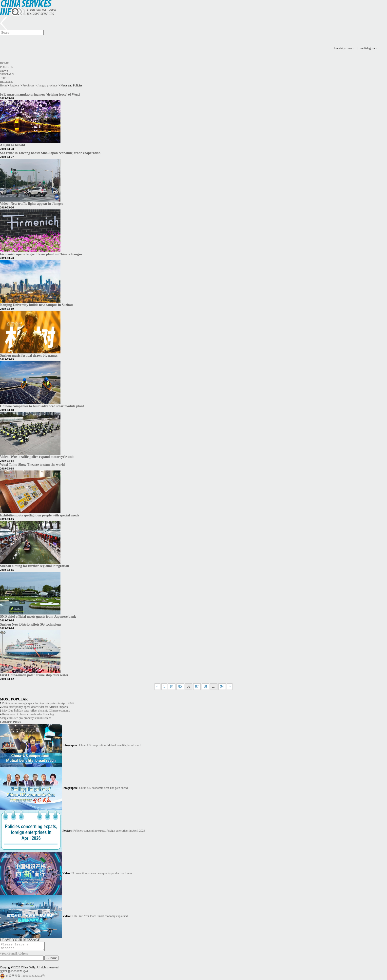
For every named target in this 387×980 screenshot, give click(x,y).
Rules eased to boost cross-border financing (28, 714)
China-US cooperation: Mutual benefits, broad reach (110, 745)
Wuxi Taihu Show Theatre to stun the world (32, 465)
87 (197, 686)
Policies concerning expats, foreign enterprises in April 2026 (38, 703)
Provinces (28, 85)
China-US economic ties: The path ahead (104, 788)
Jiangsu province (48, 85)
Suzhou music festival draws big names (29, 355)
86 (189, 686)
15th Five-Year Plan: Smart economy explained (100, 916)
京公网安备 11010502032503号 (25, 977)
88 (205, 686)
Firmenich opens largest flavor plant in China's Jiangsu (41, 254)
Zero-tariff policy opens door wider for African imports (35, 707)
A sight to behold (12, 145)
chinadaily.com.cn (343, 48)
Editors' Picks (10, 722)
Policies (7, 67)
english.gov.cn (369, 48)
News (4, 71)
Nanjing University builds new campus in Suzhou (36, 305)
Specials (7, 74)
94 (222, 686)
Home (4, 63)
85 (180, 686)
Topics (5, 78)
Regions (6, 82)
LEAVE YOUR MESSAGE (20, 940)
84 (172, 686)
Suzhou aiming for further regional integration (34, 566)
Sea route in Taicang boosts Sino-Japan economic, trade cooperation (50, 153)
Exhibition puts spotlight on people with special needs (39, 515)
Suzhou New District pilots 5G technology (31, 624)
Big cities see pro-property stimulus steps (27, 718)
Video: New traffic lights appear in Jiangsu (32, 204)
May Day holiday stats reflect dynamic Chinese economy (36, 711)
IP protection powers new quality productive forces (102, 873)
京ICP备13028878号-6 (14, 973)
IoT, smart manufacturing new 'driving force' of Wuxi (40, 94)
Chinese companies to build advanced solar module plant (42, 406)
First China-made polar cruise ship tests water (34, 675)
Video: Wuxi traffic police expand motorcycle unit (37, 457)
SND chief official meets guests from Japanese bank (38, 616)
